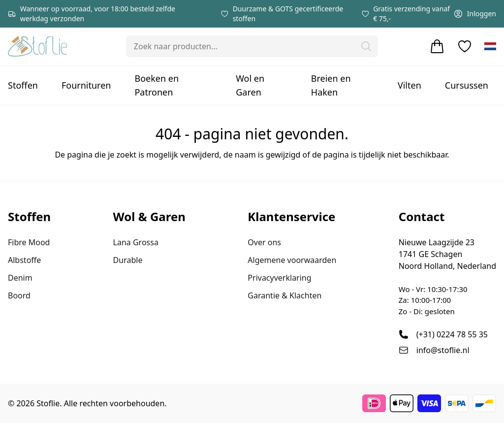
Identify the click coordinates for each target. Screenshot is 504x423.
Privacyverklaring (279, 278)
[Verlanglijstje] (465, 46)
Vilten (409, 85)
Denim (20, 278)
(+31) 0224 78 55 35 (452, 334)
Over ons (264, 242)
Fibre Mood (29, 242)
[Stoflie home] (37, 46)
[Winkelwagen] (437, 46)
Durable (128, 260)
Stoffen (23, 85)
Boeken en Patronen (157, 85)
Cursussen (467, 85)
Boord (19, 295)
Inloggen (475, 14)
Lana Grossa (136, 242)
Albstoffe (24, 260)
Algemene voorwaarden (292, 260)
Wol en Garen (250, 85)
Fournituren (86, 85)
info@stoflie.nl (443, 350)
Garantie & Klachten (284, 295)
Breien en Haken (331, 85)
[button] (366, 46)
